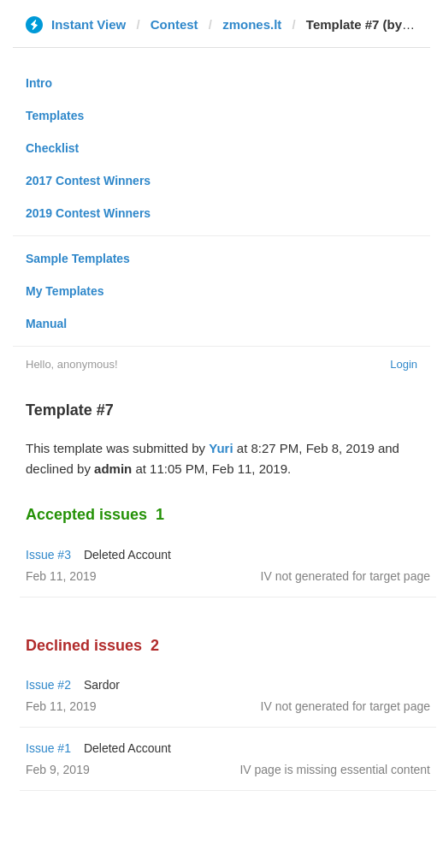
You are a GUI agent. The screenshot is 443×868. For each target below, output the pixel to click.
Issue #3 (48, 555)
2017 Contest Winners (88, 181)
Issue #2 (48, 685)
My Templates (65, 291)
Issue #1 (48, 748)
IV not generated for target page (346, 576)
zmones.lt (252, 24)
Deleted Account (127, 555)
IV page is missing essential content (335, 770)
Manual (46, 324)
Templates (55, 116)
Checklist (52, 148)
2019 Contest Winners (88, 213)
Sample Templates (78, 259)
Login (404, 364)
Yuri (221, 448)
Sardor (102, 685)
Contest (174, 24)
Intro (39, 83)
